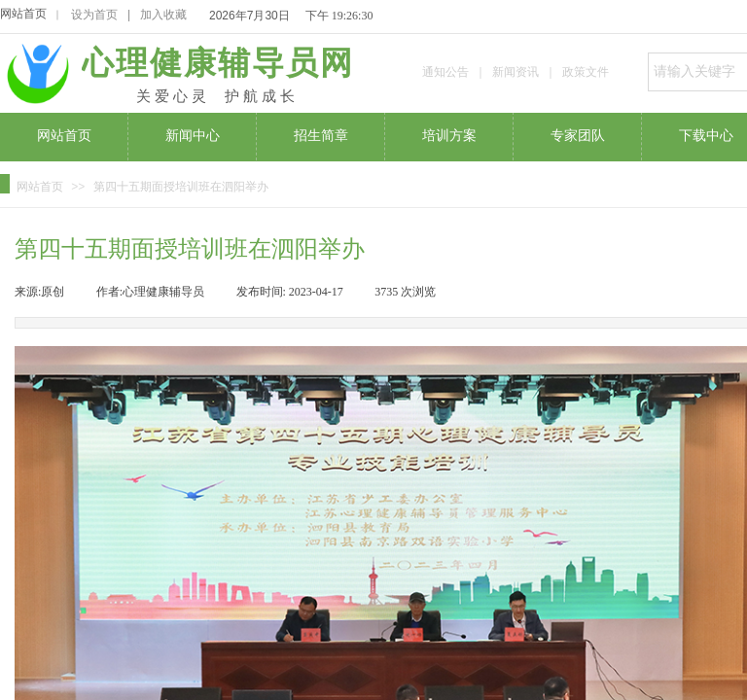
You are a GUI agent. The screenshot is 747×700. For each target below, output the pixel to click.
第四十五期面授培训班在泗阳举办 (181, 187)
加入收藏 (163, 15)
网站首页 (23, 14)
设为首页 (94, 15)
